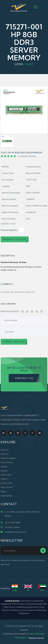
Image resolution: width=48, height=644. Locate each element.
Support (4, 479)
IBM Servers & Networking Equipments (21, 607)
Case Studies (6, 496)
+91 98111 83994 (12, 527)
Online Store (6, 475)
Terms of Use (7, 487)
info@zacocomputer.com (15, 532)
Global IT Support (8, 458)
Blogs (3, 491)
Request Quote (36, 638)
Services (4, 454)
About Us (5, 450)
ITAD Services (7, 462)
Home (19, 64)
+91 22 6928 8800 (12, 522)
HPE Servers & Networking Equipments (30, 604)
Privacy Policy (7, 483)
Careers (4, 471)
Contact (4, 467)
